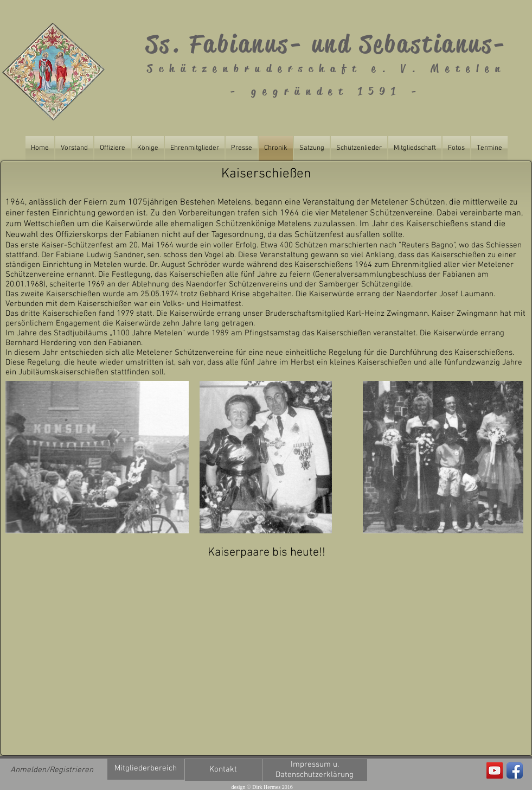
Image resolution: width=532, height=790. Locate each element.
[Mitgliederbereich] (146, 769)
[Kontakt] (223, 770)
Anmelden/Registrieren (52, 770)
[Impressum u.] (315, 765)
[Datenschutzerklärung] (315, 775)
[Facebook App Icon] (515, 770)
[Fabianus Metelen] (495, 770)
